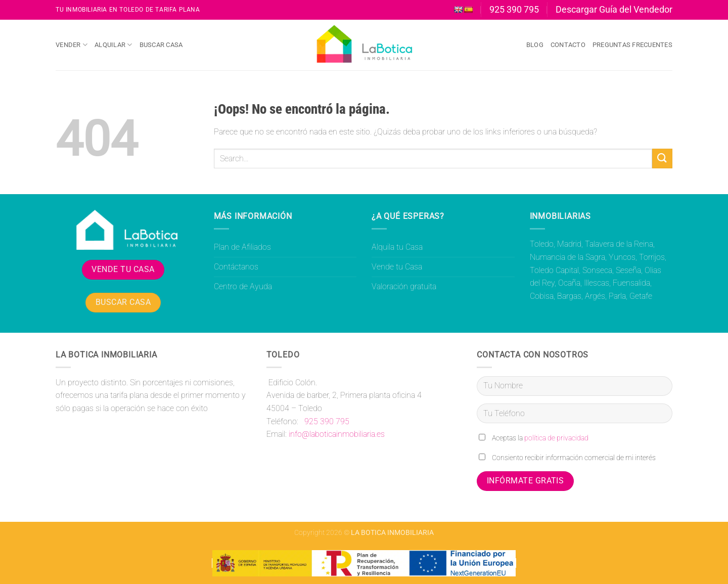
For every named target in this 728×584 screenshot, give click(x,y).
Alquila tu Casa (397, 247)
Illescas (597, 283)
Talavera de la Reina (619, 244)
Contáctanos (236, 267)
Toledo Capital (554, 270)
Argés (595, 296)
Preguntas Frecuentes (632, 45)
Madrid (569, 244)
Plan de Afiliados (242, 247)
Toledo (542, 244)
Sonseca (597, 270)
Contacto (568, 45)
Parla (617, 296)
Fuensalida (631, 283)
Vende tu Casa (397, 267)
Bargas (569, 296)
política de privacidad (556, 438)
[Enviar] (662, 159)
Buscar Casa (161, 45)
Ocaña (569, 283)
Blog (535, 45)
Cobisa (542, 296)
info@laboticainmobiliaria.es (337, 434)
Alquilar (113, 45)
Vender (72, 45)
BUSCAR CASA (123, 302)
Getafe (641, 296)
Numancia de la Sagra (567, 257)
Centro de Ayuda (243, 286)
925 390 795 (326, 421)
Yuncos (622, 257)
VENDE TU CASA (123, 269)
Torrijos (652, 257)
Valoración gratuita (404, 286)
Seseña (628, 270)
